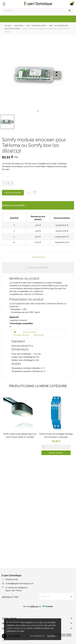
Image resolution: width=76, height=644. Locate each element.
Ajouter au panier (13, 193)
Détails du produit (38, 268)
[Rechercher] (38, 11)
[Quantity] (56, 447)
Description (38, 257)
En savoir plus (37, 636)
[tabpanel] (38, 75)
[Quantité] (8, 183)
